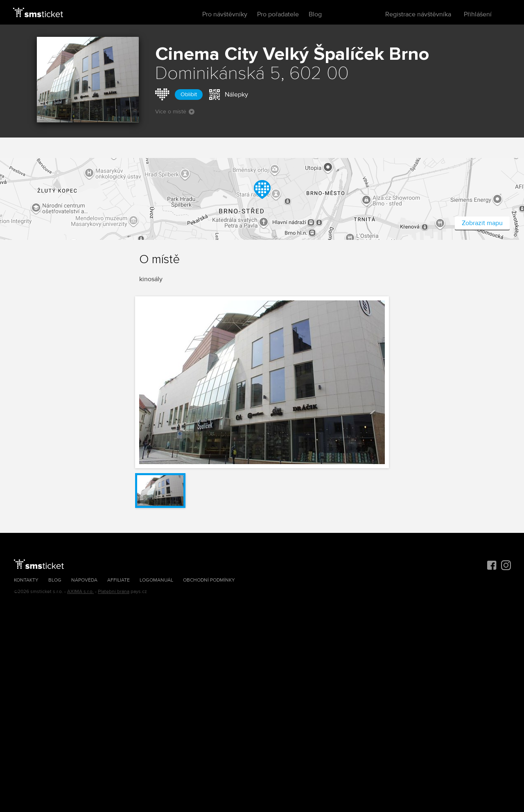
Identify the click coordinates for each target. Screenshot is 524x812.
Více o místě (175, 112)
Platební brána (114, 592)
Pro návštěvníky (225, 14)
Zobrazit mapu (482, 223)
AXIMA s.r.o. (80, 592)
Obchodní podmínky (209, 580)
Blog (315, 14)
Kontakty (26, 580)
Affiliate (119, 580)
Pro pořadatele (278, 14)
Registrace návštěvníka (418, 14)
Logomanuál (156, 580)
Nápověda (84, 580)
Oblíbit (189, 94)
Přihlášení (478, 14)
